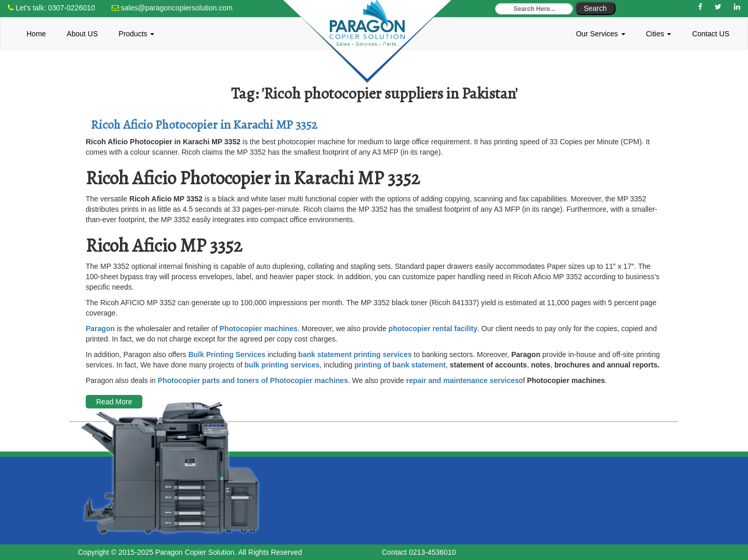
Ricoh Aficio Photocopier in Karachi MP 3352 (204, 125)
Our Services (601, 34)
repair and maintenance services (463, 380)
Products (136, 34)
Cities (659, 34)
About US (82, 34)
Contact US (711, 34)
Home (36, 34)
